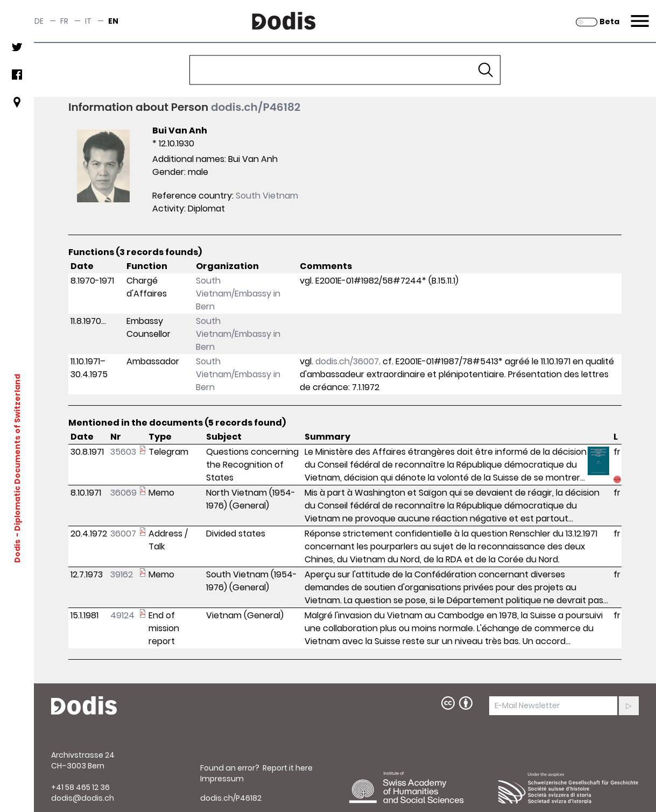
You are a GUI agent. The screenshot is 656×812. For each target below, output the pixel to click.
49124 (122, 615)
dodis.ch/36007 (347, 361)
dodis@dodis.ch (83, 798)
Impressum (222, 779)
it (88, 21)
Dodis (17, 551)
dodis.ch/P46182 (256, 107)
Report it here (288, 768)
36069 (124, 493)
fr (64, 21)
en (113, 21)
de (39, 21)
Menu (639, 15)
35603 (123, 452)
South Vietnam (267, 196)
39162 (122, 574)
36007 (123, 534)
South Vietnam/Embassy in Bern (238, 294)
